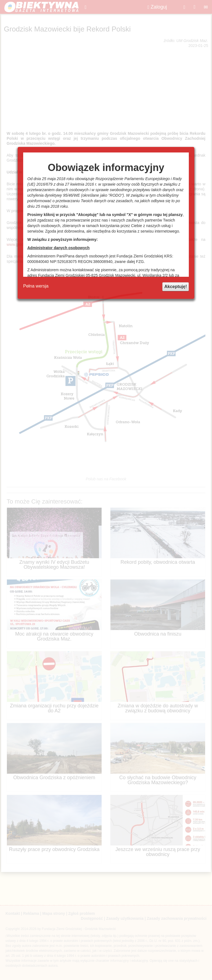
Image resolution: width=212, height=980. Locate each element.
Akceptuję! (176, 287)
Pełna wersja (36, 286)
